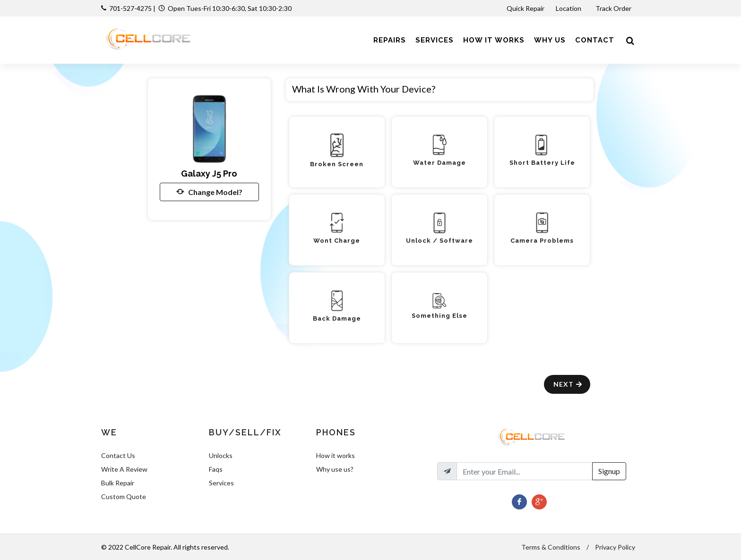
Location (569, 8)
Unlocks (221, 455)
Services (221, 483)
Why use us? (335, 469)
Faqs (216, 469)
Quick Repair (526, 8)
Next (568, 384)
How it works (336, 455)
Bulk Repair (118, 483)
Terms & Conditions (551, 547)
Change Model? (209, 192)
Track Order (614, 8)
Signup (609, 471)
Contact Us (118, 455)
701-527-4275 (130, 8)
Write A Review (124, 469)
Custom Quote (124, 496)
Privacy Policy (615, 547)
